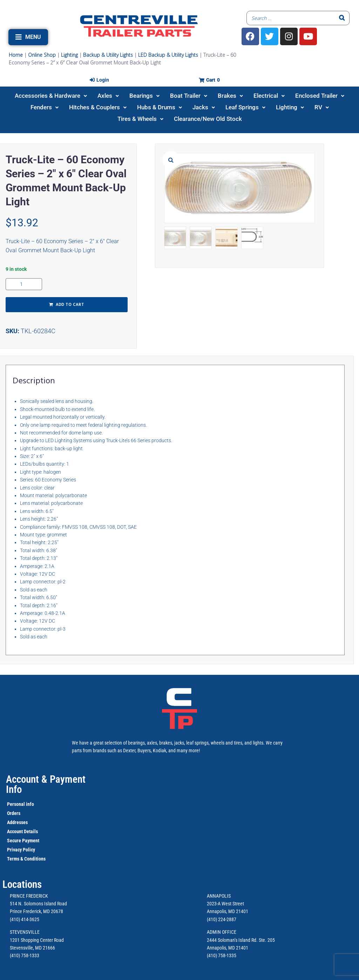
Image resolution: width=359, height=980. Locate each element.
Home (16, 55)
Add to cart (70, 305)
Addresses (17, 822)
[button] (28, 37)
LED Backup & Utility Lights (168, 55)
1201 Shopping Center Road (37, 940)
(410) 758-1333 (25, 955)
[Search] (342, 18)
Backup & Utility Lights (108, 55)
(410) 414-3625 (25, 919)
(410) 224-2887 (222, 919)
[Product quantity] (24, 284)
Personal (16, 804)
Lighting (69, 55)
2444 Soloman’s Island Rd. (232, 940)
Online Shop (42, 55)
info (29, 804)
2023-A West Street (225, 904)
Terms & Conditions (26, 859)
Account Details (22, 831)
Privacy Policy (21, 850)
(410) (212, 955)
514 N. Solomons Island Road (38, 904)
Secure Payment (23, 841)
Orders (14, 813)
